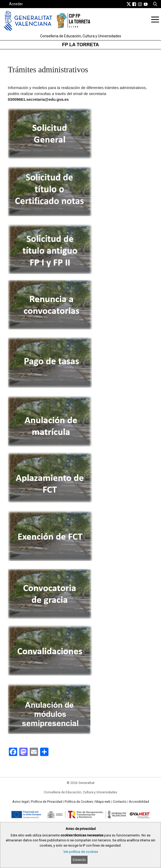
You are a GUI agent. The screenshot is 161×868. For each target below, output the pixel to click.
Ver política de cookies (81, 852)
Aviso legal (20, 802)
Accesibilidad (139, 802)
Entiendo (79, 860)
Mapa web (103, 802)
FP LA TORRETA (80, 45)
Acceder (16, 4)
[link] (129, 4)
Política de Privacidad (47, 802)
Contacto (120, 802)
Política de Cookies (79, 802)
